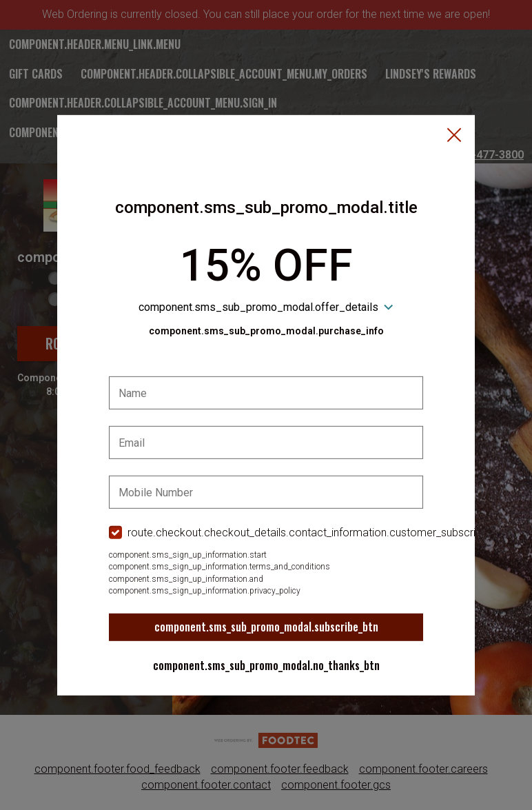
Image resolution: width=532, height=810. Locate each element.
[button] (454, 136)
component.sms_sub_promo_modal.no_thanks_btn (266, 665)
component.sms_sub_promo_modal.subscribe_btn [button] (266, 627)
